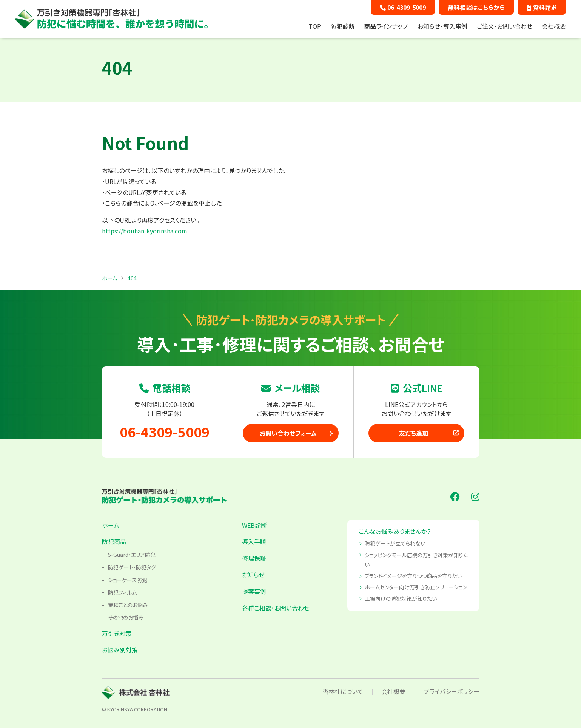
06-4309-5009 (403, 7)
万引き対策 (117, 633)
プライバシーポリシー (452, 691)
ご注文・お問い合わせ (505, 26)
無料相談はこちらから (476, 7)
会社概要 (554, 26)
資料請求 (542, 7)
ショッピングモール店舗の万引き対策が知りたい (416, 560)
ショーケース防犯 (128, 580)
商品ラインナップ (386, 26)
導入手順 (254, 541)
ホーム (111, 525)
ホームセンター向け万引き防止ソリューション (416, 587)
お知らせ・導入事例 (442, 26)
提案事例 (254, 591)
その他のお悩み (126, 617)
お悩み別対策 (120, 650)
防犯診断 (342, 26)
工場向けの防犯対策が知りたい (401, 598)
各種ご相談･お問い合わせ (276, 608)
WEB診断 (254, 525)
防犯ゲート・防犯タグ (132, 567)
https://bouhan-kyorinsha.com (145, 231)
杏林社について (343, 691)
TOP (315, 26)
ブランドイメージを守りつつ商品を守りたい (413, 576)
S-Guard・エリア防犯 (132, 555)
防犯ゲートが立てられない (395, 543)
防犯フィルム (122, 592)
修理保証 (254, 558)
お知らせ (253, 575)
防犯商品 (114, 541)
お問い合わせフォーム (288, 433)
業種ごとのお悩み (128, 605)
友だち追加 (429, 433)
